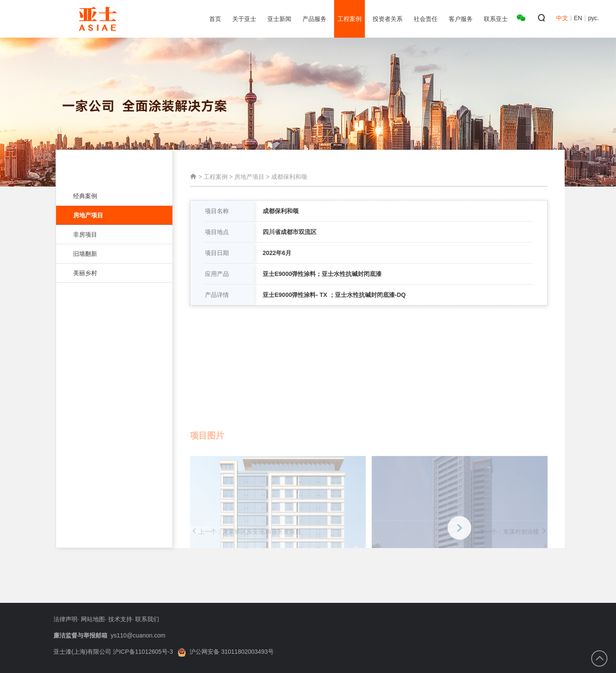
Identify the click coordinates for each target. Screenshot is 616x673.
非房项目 (110, 234)
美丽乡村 (110, 273)
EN (578, 18)
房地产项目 (114, 215)
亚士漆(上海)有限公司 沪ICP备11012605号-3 (113, 652)
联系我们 (147, 619)
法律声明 (65, 619)
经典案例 (110, 196)
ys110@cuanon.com (138, 635)
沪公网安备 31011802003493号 (226, 652)
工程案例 (216, 178)
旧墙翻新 (110, 254)
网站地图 (93, 619)
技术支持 (120, 619)
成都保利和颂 (289, 178)
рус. (594, 18)
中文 (562, 18)
